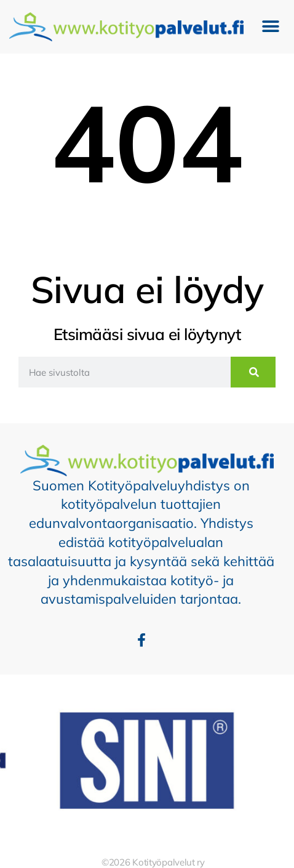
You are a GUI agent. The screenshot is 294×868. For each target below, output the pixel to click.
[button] (271, 27)
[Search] (253, 372)
